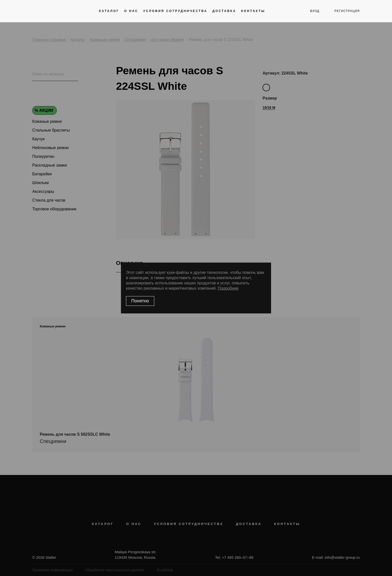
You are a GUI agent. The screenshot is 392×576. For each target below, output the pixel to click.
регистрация (347, 11)
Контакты (253, 11)
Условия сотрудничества (175, 11)
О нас (131, 11)
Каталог (109, 11)
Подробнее (228, 288)
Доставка (224, 11)
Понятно (140, 301)
